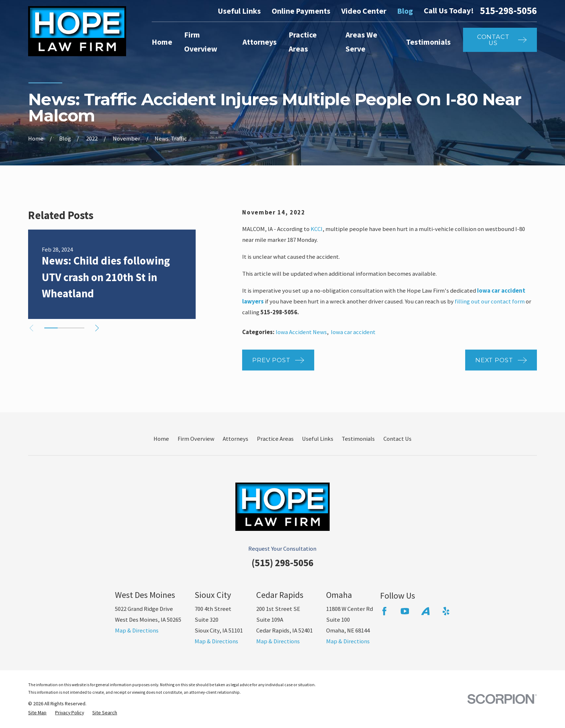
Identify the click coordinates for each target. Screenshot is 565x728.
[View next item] (97, 328)
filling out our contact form (490, 301)
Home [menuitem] (162, 42)
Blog (405, 11)
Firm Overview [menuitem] (201, 42)
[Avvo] (425, 611)
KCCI (317, 229)
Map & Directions (137, 631)
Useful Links (239, 11)
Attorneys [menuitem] (260, 42)
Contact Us (397, 439)
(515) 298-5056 (282, 563)
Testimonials (358, 439)
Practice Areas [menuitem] (303, 42)
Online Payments (301, 11)
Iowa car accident (353, 332)
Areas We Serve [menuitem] (361, 42)
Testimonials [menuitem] (428, 42)
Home (161, 439)
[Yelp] (446, 611)
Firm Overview (196, 439)
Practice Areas (275, 439)
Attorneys (235, 439)
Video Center (364, 11)
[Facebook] (384, 611)
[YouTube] (405, 611)
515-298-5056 (508, 11)
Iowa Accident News (301, 332)
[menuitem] (37, 713)
